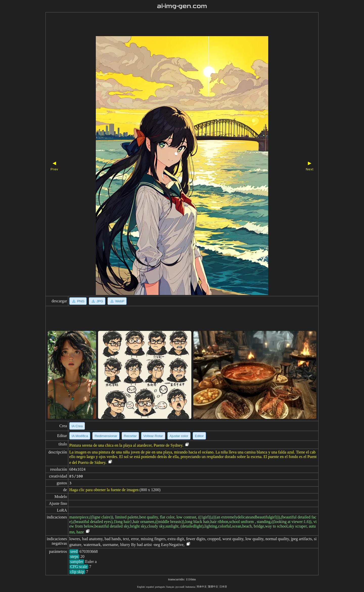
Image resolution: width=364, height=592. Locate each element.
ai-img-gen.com (182, 6)
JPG (97, 301)
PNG (78, 301)
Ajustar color (179, 436)
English (141, 587)
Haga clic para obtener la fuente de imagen (104, 490)
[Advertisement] (173, 25)
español (150, 587)
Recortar (130, 436)
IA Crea (77, 426)
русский (180, 587)
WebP (117, 301)
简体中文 (202, 587)
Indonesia (190, 587)
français (170, 587)
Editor (199, 436)
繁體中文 (213, 587)
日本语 (223, 587)
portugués (160, 587)
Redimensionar (106, 436)
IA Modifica (80, 436)
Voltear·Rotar (153, 436)
